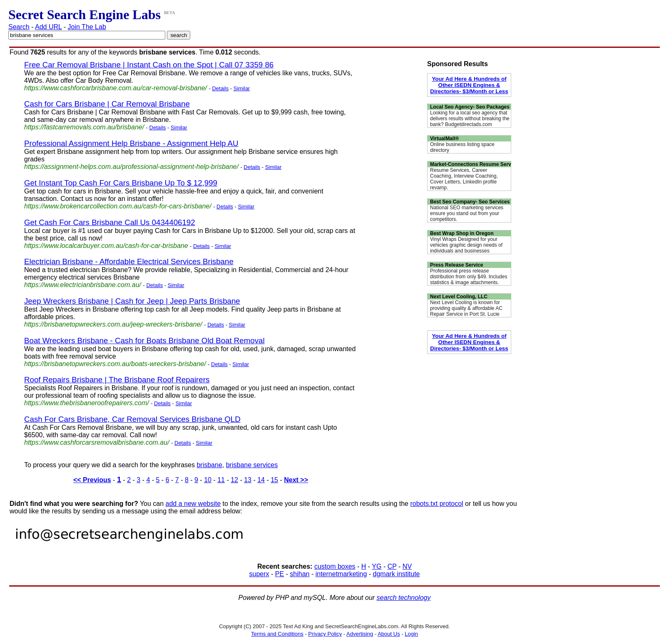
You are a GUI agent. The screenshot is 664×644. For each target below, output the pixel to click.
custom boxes (335, 566)
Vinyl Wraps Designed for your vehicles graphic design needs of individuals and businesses (466, 245)
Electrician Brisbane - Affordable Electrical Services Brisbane (129, 261)
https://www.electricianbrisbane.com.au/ (83, 285)
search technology (404, 598)
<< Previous (92, 480)
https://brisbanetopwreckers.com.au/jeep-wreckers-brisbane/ (113, 324)
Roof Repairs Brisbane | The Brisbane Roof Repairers (117, 380)
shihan (300, 574)
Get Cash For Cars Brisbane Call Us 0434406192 (110, 222)
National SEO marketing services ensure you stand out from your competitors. (467, 213)
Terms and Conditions (277, 634)
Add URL (48, 27)
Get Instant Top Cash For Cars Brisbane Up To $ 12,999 (121, 183)
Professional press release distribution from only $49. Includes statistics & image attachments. (469, 277)
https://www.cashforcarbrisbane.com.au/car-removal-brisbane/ (116, 88)
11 (221, 480)
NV (407, 566)
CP (392, 566)
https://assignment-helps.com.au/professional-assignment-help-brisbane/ (131, 167)
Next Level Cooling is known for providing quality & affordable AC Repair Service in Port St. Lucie (466, 308)
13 (248, 480)
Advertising (360, 634)
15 (274, 480)
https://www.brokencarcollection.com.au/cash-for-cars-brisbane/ (118, 206)
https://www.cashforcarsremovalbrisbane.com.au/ (97, 442)
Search (19, 27)
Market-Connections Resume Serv (471, 164)
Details (220, 88)
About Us (389, 634)
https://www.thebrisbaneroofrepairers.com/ (87, 403)
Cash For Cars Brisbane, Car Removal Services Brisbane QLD (132, 419)
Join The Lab (87, 27)
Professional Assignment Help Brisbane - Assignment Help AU (131, 143)
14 (261, 480)
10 (208, 480)
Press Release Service (456, 265)
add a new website (193, 504)
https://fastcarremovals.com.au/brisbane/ (84, 127)
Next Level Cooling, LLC (459, 297)
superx (259, 574)
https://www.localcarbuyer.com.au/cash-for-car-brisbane (106, 246)
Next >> (296, 480)
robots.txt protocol (436, 504)
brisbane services (252, 465)
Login (411, 634)
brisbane (209, 465)
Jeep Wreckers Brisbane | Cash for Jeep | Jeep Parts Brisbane (132, 301)
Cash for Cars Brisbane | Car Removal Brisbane (107, 104)
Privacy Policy (325, 634)
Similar (242, 88)
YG (377, 566)
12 (234, 480)
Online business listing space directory (462, 147)
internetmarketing (341, 574)
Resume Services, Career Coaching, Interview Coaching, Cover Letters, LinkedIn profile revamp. (464, 179)
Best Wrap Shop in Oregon (462, 233)
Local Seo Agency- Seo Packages (470, 107)
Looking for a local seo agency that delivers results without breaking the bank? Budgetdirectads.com (470, 119)
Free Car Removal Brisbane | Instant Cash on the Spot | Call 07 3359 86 (149, 65)
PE (280, 574)
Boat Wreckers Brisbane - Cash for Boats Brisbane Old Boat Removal (144, 341)
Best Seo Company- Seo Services (470, 202)
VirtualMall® (444, 139)
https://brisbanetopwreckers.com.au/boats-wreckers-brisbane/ (115, 364)
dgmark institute (397, 574)
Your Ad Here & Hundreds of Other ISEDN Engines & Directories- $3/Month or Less (469, 85)
